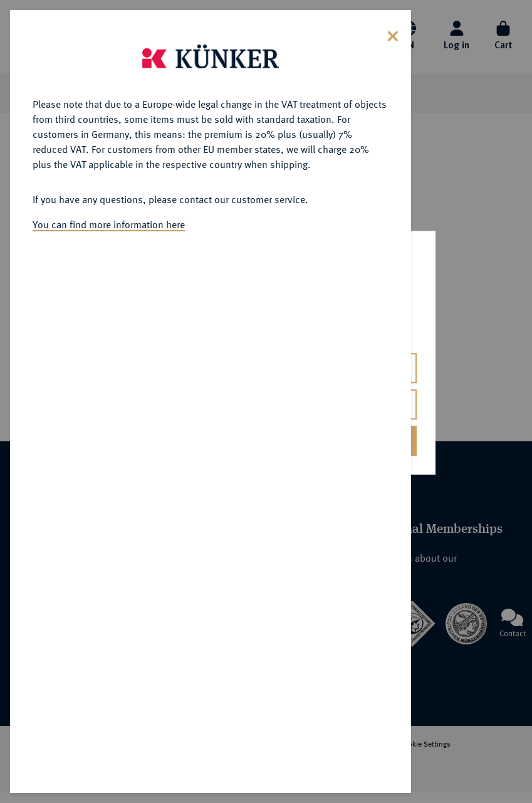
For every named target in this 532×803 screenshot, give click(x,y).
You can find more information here (109, 224)
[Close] (393, 35)
